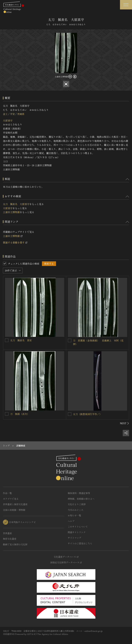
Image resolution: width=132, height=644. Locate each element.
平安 (12, 114)
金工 (5, 114)
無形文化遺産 (10, 539)
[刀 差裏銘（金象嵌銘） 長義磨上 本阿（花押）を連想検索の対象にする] (70, 340)
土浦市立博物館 (11, 212)
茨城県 (21, 114)
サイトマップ (74, 538)
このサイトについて (78, 527)
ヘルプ (71, 521)
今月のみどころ (76, 510)
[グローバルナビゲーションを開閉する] (126, 5)
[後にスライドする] (125, 423)
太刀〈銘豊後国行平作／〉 (87, 414)
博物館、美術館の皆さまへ (81, 499)
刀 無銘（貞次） (20, 414)
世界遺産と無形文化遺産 (15, 504)
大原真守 (8, 120)
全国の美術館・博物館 (14, 510)
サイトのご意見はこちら (80, 543)
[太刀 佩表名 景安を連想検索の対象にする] (7, 340)
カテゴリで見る (11, 499)
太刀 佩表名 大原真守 (16, 204)
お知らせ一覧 (74, 515)
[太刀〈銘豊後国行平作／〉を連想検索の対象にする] (70, 414)
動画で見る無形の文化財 (15, 544)
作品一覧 (7, 493)
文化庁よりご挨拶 (77, 504)
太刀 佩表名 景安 (21, 340)
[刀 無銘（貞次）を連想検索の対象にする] (7, 414)
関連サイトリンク (77, 532)
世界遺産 (7, 533)
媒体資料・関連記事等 (79, 493)
